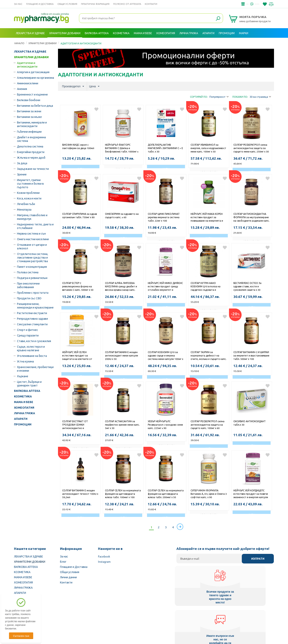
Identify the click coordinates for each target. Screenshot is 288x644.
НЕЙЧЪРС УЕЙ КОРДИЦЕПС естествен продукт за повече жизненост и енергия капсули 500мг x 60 (251, 494)
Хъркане (23, 376)
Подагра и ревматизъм (32, 278)
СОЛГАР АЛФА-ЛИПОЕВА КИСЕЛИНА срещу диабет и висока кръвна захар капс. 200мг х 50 (121, 287)
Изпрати (258, 559)
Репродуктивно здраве (32, 319)
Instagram (104, 561)
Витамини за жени (29, 111)
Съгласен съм (21, 636)
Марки (244, 33)
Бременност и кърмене (32, 94)
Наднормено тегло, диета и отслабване (35, 226)
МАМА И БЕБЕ (24, 402)
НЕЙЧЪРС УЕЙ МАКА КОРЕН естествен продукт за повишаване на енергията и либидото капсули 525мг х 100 (209, 218)
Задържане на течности (33, 169)
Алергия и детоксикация (33, 72)
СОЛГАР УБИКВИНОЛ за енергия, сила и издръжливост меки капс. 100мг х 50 (208, 148)
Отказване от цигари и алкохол (32, 246)
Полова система (28, 272)
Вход (266, 43)
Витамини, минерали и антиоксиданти (32, 124)
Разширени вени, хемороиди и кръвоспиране (35, 306)
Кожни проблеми (28, 193)
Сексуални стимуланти (32, 324)
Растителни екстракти (32, 313)
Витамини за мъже (29, 117)
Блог (63, 561)
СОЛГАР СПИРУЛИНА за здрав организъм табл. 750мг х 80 (79, 215)
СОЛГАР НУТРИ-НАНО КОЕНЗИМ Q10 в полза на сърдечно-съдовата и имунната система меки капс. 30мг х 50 (208, 287)
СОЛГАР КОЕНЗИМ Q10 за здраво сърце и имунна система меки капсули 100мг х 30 (165, 356)
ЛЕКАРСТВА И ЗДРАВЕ (30, 52)
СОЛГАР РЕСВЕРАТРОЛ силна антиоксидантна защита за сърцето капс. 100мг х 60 (207, 425)
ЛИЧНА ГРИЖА (24, 413)
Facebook (104, 556)
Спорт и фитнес (27, 330)
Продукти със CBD (29, 298)
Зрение (22, 174)
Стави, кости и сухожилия (34, 341)
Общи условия (67, 4)
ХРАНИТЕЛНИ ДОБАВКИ (31, 57)
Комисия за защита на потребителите (223, 619)
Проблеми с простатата (33, 293)
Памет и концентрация (32, 267)
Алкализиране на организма (35, 78)
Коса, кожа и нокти (29, 198)
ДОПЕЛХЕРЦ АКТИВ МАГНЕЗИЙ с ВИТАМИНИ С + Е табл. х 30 (165, 148)
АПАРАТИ (21, 419)
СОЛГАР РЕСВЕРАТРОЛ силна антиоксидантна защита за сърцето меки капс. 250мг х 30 (251, 148)
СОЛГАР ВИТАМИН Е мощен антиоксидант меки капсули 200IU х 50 (121, 355)
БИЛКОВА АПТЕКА (27, 391)
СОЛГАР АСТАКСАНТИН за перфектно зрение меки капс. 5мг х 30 (122, 425)
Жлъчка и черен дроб (31, 157)
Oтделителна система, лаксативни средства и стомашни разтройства (32, 257)
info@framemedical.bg (245, 4)
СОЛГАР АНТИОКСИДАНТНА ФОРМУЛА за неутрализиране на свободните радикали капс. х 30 (251, 218)
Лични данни (68, 577)
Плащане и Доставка (40, 4)
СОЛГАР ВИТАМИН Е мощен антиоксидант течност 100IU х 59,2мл (80, 494)
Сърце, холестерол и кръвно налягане (31, 348)
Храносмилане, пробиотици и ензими (35, 369)
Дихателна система (30, 146)
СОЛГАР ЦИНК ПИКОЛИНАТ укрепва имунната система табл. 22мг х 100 (164, 217)
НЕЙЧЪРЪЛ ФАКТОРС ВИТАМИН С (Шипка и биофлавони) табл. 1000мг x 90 (122, 148)
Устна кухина (25, 361)
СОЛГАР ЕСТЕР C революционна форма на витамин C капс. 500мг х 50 (78, 286)
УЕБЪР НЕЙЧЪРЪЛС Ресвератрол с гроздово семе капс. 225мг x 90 (165, 425)
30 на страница (260, 97)
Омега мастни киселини (33, 239)
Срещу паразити (28, 335)
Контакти (151, 4)
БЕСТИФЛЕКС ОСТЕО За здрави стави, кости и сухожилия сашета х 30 (247, 286)
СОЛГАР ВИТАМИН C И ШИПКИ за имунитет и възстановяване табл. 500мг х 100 (251, 355)
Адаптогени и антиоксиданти (27, 65)
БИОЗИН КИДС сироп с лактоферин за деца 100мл (78, 146)
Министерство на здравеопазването (170, 619)
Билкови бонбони (29, 100)
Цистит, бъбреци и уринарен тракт (29, 383)
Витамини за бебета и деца (35, 106)
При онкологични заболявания (28, 285)
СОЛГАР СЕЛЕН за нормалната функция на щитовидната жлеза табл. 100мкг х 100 (123, 494)
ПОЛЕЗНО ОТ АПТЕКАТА (127, 4)
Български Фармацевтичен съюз (66, 619)
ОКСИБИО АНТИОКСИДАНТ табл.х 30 (249, 423)
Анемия (22, 89)
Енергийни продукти (31, 152)
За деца (22, 163)
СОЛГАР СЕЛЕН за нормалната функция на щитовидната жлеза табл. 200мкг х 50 (166, 494)
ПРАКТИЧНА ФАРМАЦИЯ (95, 4)
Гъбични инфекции (29, 131)
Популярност (219, 97)
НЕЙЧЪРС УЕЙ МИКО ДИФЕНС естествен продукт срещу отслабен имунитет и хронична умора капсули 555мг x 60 (165, 287)
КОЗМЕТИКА (23, 396)
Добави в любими (96, 109)
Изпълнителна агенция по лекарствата (117, 619)
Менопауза (24, 209)
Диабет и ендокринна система (31, 139)
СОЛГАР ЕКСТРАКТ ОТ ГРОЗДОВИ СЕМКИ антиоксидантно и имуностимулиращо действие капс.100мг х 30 (80, 425)
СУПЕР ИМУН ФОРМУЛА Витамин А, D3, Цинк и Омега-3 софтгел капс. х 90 (209, 494)
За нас (18, 4)
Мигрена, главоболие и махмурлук (32, 217)
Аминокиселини (28, 83)
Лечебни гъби (26, 204)
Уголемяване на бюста (32, 356)
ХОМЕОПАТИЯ (24, 408)
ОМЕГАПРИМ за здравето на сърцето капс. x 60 (122, 215)
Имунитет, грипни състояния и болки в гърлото (30, 183)
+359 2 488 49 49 (214, 4)
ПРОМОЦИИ (23, 424)
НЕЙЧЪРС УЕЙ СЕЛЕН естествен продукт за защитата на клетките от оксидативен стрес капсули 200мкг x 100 (78, 356)
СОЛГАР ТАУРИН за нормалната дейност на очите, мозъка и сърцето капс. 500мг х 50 (208, 356)
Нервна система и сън (31, 233)
